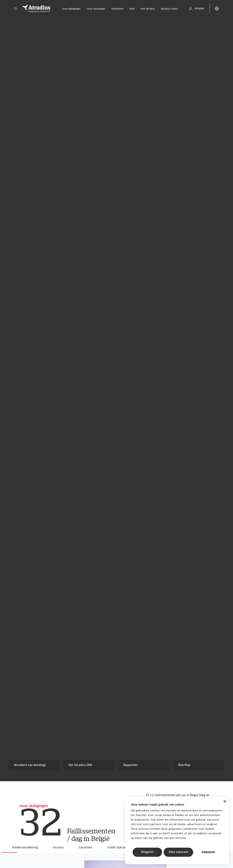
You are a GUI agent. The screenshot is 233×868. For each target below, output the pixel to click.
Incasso (58, 848)
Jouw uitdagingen (71, 9)
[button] (16, 9)
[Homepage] (36, 9)
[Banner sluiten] (225, 802)
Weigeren (147, 852)
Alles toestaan (179, 852)
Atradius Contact (169, 9)
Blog (132, 9)
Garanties (86, 848)
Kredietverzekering (25, 848)
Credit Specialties (119, 848)
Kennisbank (117, 9)
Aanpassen (208, 852)
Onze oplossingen (96, 9)
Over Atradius (148, 9)
